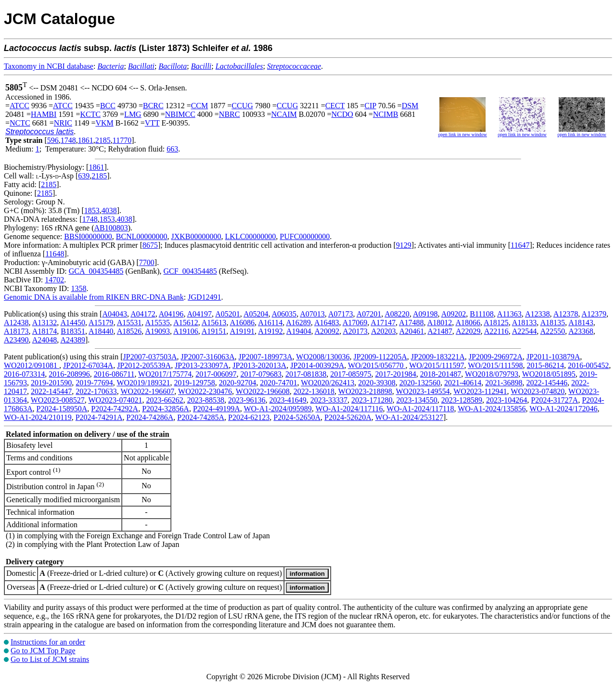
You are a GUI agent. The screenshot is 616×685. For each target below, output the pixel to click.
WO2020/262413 (327, 383)
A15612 (186, 323)
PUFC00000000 (305, 236)
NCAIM (284, 114)
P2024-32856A (166, 409)
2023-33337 (329, 400)
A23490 (16, 340)
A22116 (496, 331)
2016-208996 (69, 374)
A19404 (299, 331)
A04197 (200, 314)
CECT (335, 106)
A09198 (425, 314)
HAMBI (44, 114)
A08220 (397, 314)
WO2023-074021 (115, 400)
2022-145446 (547, 383)
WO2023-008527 (58, 400)
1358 (78, 288)
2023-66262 (164, 400)
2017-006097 (216, 374)
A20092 (327, 331)
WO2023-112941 (480, 391)
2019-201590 (51, 383)
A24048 (45, 340)
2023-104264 (507, 400)
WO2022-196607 (147, 391)
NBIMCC (180, 114)
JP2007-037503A (150, 357)
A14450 (73, 323)
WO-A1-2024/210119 (38, 417)
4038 (109, 210)
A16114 (270, 323)
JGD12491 (204, 297)
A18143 (581, 323)
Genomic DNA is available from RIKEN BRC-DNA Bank (94, 297)
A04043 (115, 314)
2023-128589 (462, 400)
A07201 (369, 314)
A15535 (157, 323)
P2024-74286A (150, 417)
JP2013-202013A (259, 365)
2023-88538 (206, 400)
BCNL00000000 (142, 236)
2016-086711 (114, 374)
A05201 (228, 314)
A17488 (411, 323)
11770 (122, 140)
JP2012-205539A (144, 365)
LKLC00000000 (251, 236)
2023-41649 (288, 400)
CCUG (242, 106)
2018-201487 (441, 374)
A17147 (383, 323)
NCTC (20, 123)
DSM (410, 106)
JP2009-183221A (438, 357)
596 (53, 140)
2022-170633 (96, 391)
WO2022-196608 (263, 391)
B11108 (481, 314)
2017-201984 (396, 374)
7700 (147, 262)
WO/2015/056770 (377, 365)
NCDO (342, 114)
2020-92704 (237, 383)
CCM (200, 106)
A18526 (129, 331)
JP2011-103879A (553, 357)
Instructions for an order (48, 642)
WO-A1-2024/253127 (409, 417)
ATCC (19, 106)
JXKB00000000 (196, 236)
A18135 (552, 323)
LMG (133, 114)
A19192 (270, 331)
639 (84, 176)
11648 (55, 254)
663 (172, 149)
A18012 (440, 323)
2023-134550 (417, 400)
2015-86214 (545, 365)
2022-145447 (51, 391)
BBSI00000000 (88, 236)
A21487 (440, 331)
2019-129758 (194, 383)
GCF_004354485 (190, 271)
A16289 (298, 323)
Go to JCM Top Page (43, 651)
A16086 (243, 323)
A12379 (594, 314)
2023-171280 (372, 400)
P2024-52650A (297, 417)
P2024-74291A (99, 417)
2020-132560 (420, 383)
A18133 (525, 323)
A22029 (468, 331)
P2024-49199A (217, 409)
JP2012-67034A (88, 365)
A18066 (468, 323)
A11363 (509, 314)
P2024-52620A (348, 417)
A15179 (101, 323)
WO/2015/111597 (436, 365)
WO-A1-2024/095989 (277, 409)
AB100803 (111, 228)
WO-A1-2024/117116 (349, 409)
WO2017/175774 (165, 374)
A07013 (312, 314)
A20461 (412, 331)
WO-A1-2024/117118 (420, 409)
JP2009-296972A (496, 357)
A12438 (16, 323)
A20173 (355, 331)
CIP (370, 106)
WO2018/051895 (549, 374)
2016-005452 (588, 365)
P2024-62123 (249, 417)
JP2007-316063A (208, 357)
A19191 (242, 331)
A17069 (355, 323)
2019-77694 (94, 383)
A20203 (384, 331)
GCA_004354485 (96, 271)
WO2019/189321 (143, 383)
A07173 (341, 314)
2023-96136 (247, 400)
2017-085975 (351, 374)
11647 (520, 245)
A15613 (214, 323)
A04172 (143, 314)
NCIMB (385, 114)
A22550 (552, 331)
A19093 (157, 331)
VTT (152, 123)
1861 (86, 140)
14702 (54, 280)
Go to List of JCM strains (50, 659)
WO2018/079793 (492, 374)
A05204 (256, 314)
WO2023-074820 (538, 391)
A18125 (496, 323)
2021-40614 (463, 383)
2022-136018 (314, 391)
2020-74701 (278, 383)
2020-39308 (377, 383)
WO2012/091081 (32, 365)
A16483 (327, 323)
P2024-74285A (201, 417)
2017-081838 (306, 374)
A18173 (16, 331)
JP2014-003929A (317, 365)
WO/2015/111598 (495, 365)
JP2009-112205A (380, 357)
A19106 (186, 331)
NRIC (63, 123)
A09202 (454, 314)
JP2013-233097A (202, 365)
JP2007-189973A (266, 357)
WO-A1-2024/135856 (492, 409)
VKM (104, 123)
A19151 (214, 331)
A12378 (566, 314)
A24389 (73, 340)
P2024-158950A (62, 409)
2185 (103, 140)
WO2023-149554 (423, 391)
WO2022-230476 (205, 391)
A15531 (129, 323)
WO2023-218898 (365, 391)
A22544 (525, 331)
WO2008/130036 (323, 357)
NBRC (230, 114)
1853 (92, 210)
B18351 (73, 331)
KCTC (90, 114)
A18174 (45, 331)
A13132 (45, 323)
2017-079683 (261, 374)
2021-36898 (504, 383)
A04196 (171, 314)
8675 (150, 245)
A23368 (581, 331)
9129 (404, 245)
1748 (68, 140)
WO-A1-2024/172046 (563, 409)
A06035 (284, 314)
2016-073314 (24, 374)
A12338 (538, 314)
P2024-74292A (115, 409)
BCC (108, 106)
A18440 (101, 331)
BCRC (153, 106)
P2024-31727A (554, 400)
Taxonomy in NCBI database (49, 66)
